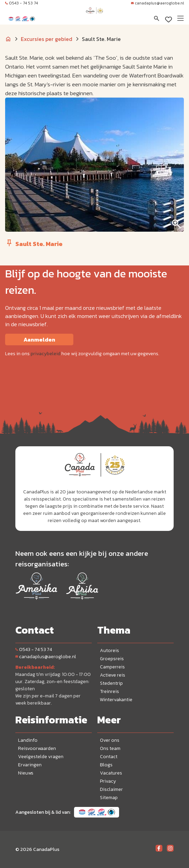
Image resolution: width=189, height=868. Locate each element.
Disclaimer (111, 789)
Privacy (108, 781)
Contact (109, 757)
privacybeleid (46, 354)
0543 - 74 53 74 (21, 3)
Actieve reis (113, 675)
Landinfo (28, 740)
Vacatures (111, 773)
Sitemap (109, 798)
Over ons (110, 740)
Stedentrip (111, 683)
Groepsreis (112, 659)
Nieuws (26, 773)
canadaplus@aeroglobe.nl (157, 3)
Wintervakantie (116, 700)
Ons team (110, 748)
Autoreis (110, 650)
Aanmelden (39, 339)
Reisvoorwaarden (37, 748)
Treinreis (110, 691)
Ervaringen (30, 765)
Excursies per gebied (47, 39)
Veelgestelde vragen (41, 757)
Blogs (106, 765)
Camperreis (112, 667)
